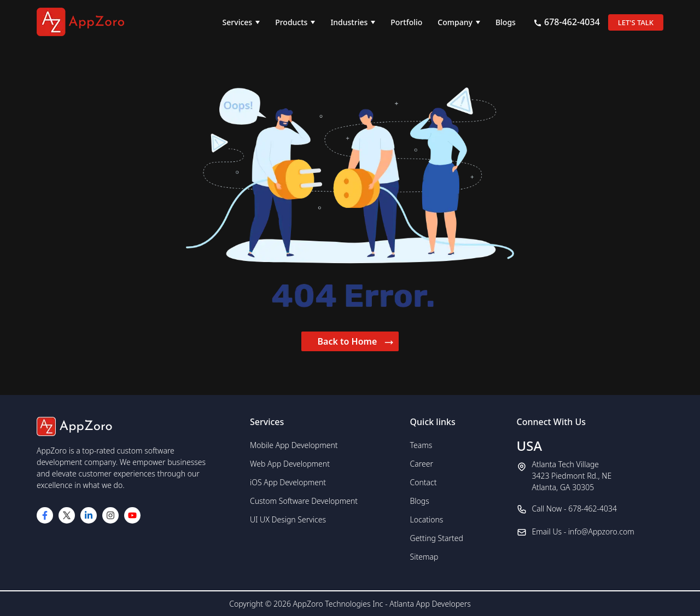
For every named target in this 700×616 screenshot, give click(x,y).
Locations (427, 519)
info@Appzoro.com (601, 531)
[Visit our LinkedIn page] (89, 515)
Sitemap (424, 557)
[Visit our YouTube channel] (132, 515)
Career (422, 464)
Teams (421, 445)
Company (455, 22)
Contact (424, 482)
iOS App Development (288, 482)
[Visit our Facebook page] (45, 515)
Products (291, 22)
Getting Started (437, 538)
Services (238, 22)
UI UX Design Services (288, 519)
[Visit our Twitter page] (67, 515)
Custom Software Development (304, 501)
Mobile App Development (294, 445)
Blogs (506, 22)
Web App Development (290, 464)
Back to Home (356, 341)
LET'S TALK (636, 22)
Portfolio (406, 22)
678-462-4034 (567, 22)
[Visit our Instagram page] (110, 515)
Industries (349, 22)
